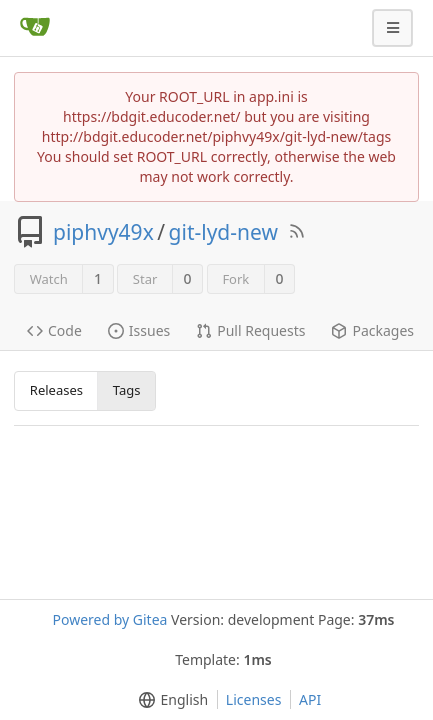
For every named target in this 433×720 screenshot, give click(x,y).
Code (54, 330)
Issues (139, 330)
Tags (127, 390)
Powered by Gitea (109, 619)
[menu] (169, 700)
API (310, 699)
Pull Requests (250, 330)
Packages (372, 330)
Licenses (254, 699)
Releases (56, 390)
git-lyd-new (223, 232)
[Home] (35, 28)
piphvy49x (103, 232)
